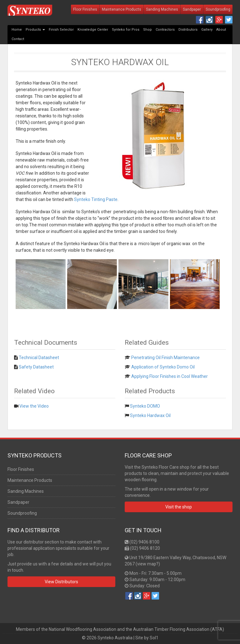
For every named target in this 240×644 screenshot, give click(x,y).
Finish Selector (61, 30)
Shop (147, 30)
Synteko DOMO (145, 406)
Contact (18, 39)
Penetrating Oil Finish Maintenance (165, 358)
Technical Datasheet (39, 358)
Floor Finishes (85, 9)
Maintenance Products (122, 9)
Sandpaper (192, 9)
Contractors (165, 30)
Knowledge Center (93, 30)
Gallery (207, 30)
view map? (148, 564)
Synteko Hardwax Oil (120, 62)
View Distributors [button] (61, 582)
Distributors (188, 30)
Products (35, 30)
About (221, 30)
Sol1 (154, 638)
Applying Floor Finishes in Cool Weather (170, 376)
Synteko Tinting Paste (96, 199)
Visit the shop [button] (179, 507)
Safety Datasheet (36, 367)
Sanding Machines (162, 9)
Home (17, 30)
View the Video (34, 406)
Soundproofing (218, 9)
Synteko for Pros (126, 30)
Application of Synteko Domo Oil (163, 367)
